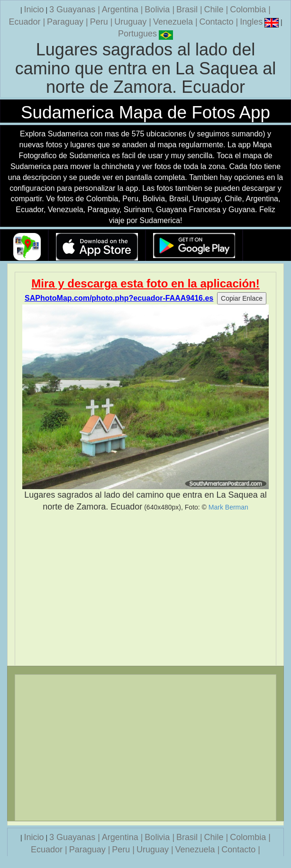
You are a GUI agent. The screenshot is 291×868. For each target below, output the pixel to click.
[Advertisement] (145, 589)
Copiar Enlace (242, 298)
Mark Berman (228, 507)
